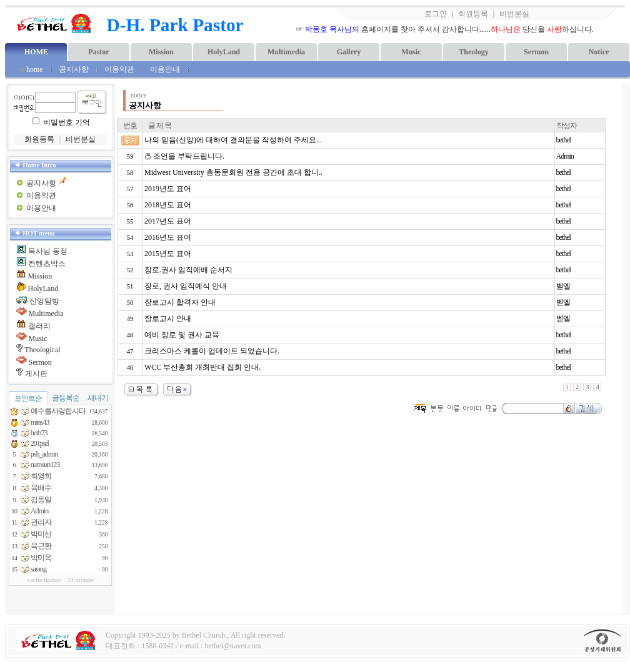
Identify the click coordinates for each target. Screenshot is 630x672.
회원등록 (473, 14)
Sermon (536, 52)
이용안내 (166, 69)
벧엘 (563, 286)
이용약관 (119, 69)
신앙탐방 (44, 301)
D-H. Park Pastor (175, 25)
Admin (565, 156)
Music (411, 52)
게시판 (36, 373)
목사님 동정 (48, 251)
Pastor (98, 52)
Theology (473, 52)
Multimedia (286, 52)
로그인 (436, 14)
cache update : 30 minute (60, 580)
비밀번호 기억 (67, 122)
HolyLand (224, 52)
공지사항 (74, 69)
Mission (161, 52)
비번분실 (514, 14)
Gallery (349, 52)
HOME (36, 52)
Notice (599, 52)
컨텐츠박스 (47, 264)
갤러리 (39, 326)
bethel (563, 140)
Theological (42, 350)
